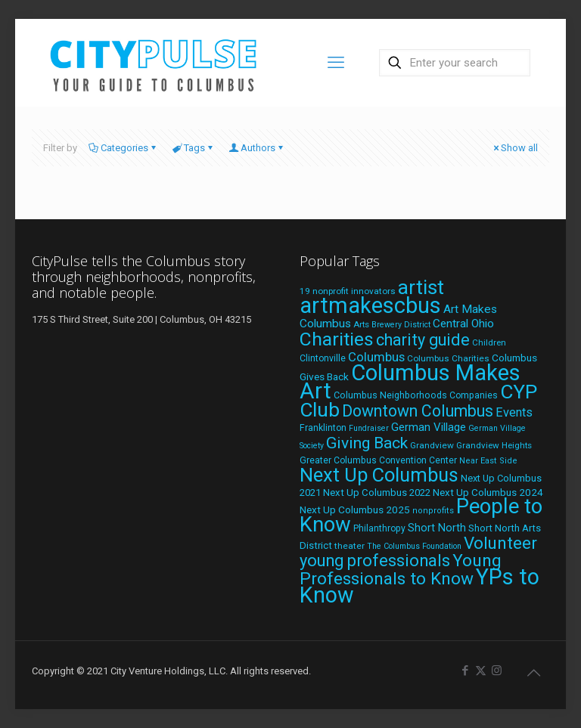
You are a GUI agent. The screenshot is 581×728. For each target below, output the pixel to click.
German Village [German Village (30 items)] (429, 427)
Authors (257, 148)
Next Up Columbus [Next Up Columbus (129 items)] (379, 475)
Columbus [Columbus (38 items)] (376, 357)
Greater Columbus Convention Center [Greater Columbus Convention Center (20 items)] (378, 460)
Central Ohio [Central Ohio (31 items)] (463, 324)
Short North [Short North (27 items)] (437, 528)
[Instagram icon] (497, 671)
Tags (193, 148)
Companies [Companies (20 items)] (474, 395)
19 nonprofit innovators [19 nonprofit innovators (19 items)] (348, 291)
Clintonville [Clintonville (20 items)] (323, 358)
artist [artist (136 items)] (421, 287)
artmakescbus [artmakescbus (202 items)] (370, 305)
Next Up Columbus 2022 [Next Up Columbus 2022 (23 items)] (377, 493)
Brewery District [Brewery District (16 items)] (401, 325)
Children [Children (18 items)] (489, 342)
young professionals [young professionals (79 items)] (375, 561)
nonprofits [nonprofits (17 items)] (433, 511)
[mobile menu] (336, 63)
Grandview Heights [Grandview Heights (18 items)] (494, 445)
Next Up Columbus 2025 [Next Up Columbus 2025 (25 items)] (355, 510)
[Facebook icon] (465, 671)
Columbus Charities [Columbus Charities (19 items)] (448, 358)
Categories (123, 148)
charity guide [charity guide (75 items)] (423, 340)
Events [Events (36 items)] (514, 412)
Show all (514, 148)
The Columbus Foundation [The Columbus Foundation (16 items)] (414, 546)
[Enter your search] (455, 63)
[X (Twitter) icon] (481, 671)
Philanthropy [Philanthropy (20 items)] (379, 528)
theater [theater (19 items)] (350, 546)
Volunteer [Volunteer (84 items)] (500, 543)
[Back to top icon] (533, 673)
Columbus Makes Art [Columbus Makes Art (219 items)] (410, 382)
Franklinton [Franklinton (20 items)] (323, 428)
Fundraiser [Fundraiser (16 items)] (369, 428)
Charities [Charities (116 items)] (337, 339)
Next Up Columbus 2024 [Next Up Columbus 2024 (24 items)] (488, 492)
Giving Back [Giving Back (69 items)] (367, 443)
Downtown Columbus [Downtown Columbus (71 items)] (418, 411)
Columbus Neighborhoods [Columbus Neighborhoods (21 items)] (390, 395)
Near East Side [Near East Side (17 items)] (488, 461)
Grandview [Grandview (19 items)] (432, 445)
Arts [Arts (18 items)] (361, 324)
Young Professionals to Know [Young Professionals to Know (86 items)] (401, 570)
